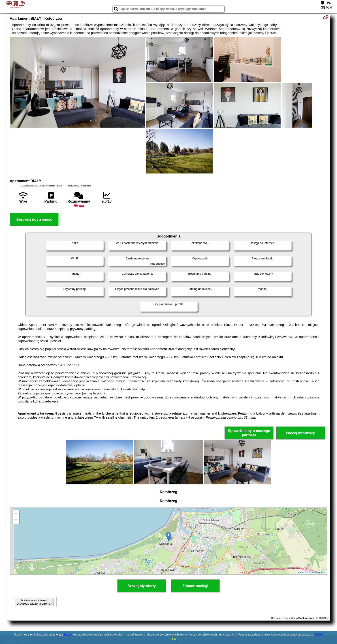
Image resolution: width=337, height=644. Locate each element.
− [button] (16, 520)
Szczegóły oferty (142, 586)
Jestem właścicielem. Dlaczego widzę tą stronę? (34, 602)
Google (67, 635)
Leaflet (300, 572)
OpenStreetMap (317, 572)
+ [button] (16, 514)
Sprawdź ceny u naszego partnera (249, 433)
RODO (319, 635)
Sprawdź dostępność (34, 219)
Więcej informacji (300, 433)
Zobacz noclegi (195, 586)
